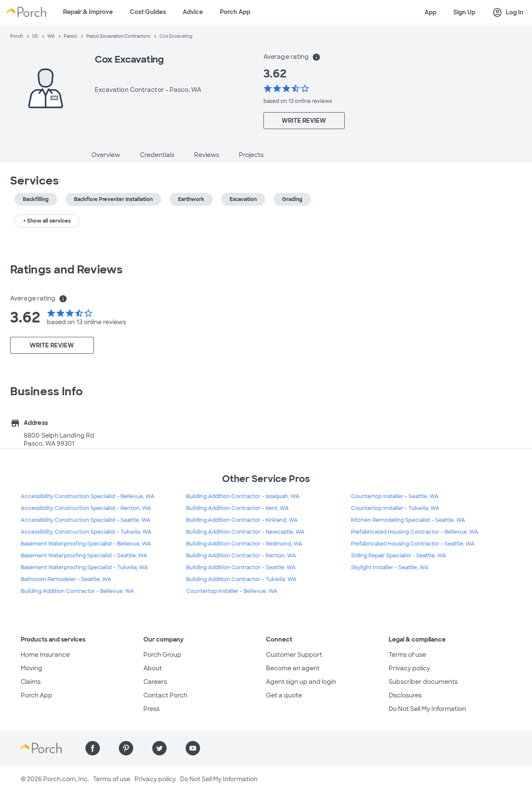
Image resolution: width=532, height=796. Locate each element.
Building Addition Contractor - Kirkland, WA (242, 520)
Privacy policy (409, 668)
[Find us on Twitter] (159, 748)
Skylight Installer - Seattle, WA (390, 567)
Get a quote (284, 695)
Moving (32, 668)
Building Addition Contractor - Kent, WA (237, 508)
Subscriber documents (423, 682)
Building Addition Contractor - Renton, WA (241, 556)
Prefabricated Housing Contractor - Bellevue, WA (415, 532)
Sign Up (464, 12)
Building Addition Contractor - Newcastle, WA (245, 532)
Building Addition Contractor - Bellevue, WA (77, 591)
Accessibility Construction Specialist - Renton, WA (86, 508)
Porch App (235, 12)
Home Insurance (45, 655)
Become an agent (293, 668)
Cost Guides (148, 12)
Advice (193, 12)
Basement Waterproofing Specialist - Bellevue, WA (86, 544)
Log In (508, 13)
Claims (31, 682)
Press (151, 709)
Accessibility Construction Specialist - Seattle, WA (86, 520)
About (153, 668)
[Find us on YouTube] (193, 748)
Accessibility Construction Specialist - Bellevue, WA (88, 496)
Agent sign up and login (301, 682)
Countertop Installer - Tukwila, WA (395, 508)
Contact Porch (165, 695)
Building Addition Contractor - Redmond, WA (244, 544)
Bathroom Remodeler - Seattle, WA (66, 579)
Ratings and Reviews (66, 270)
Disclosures (405, 695)
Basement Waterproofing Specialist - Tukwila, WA (84, 567)
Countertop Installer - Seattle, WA (395, 496)
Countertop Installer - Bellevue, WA (232, 591)
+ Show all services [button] (47, 221)
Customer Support (294, 655)
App (431, 12)
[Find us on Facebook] (93, 748)
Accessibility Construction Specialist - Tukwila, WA (86, 532)
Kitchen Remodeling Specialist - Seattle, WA (408, 520)
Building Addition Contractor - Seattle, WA (241, 567)
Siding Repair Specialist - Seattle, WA (399, 556)
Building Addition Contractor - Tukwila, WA (241, 579)
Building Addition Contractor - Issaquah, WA (243, 496)
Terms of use (407, 655)
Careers (155, 682)
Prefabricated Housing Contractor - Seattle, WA (413, 544)
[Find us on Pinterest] (126, 748)
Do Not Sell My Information (427, 709)
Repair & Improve (88, 12)
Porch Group (162, 655)
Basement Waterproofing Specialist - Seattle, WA (84, 556)
